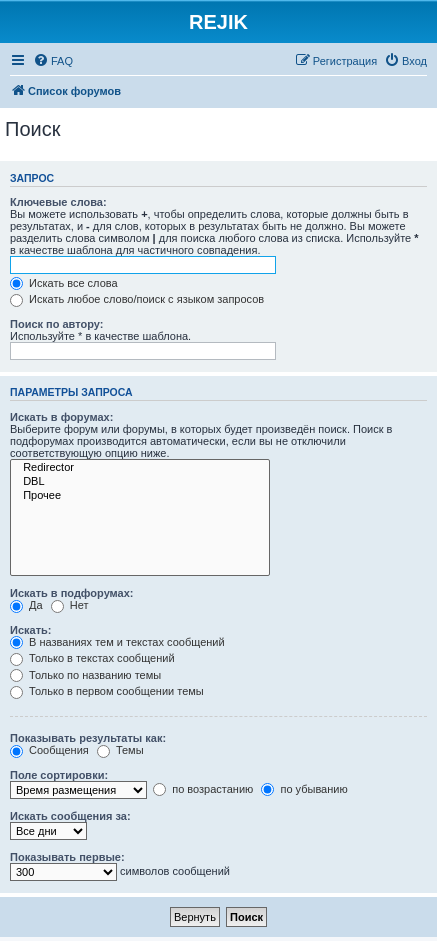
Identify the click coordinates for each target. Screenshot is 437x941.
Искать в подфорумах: (72, 593)
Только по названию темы (85, 675)
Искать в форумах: (61, 417)
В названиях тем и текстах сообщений (117, 642)
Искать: (30, 630)
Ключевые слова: (58, 202)
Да (26, 605)
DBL (140, 482)
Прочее (140, 496)
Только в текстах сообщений (92, 658)
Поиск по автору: (56, 324)
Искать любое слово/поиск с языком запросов (137, 299)
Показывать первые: (67, 857)
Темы (120, 750)
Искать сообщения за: (70, 816)
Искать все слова (64, 283)
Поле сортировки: (59, 775)
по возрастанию (203, 789)
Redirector (140, 468)
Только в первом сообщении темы (107, 691)
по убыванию (304, 789)
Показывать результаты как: (88, 738)
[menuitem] (53, 61)
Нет (70, 605)
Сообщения (49, 750)
